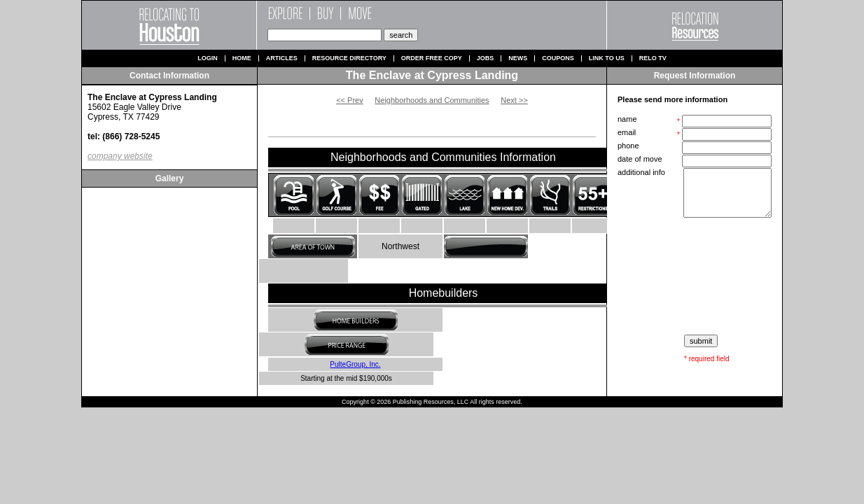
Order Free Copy (432, 58)
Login (208, 58)
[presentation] (696, 276)
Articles (282, 58)
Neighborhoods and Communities (432, 100)
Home (242, 58)
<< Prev (350, 100)
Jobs (486, 58)
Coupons (558, 58)
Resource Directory (349, 58)
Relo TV (653, 58)
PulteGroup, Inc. (355, 364)
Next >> (514, 100)
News (518, 58)
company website (120, 156)
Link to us (607, 58)
